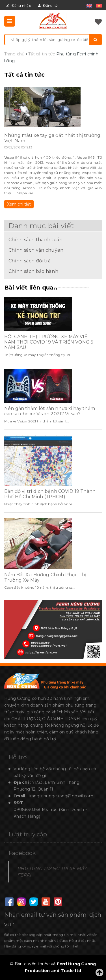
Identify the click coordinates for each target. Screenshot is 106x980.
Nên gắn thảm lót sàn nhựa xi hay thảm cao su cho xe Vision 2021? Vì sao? (50, 411)
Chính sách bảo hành (33, 271)
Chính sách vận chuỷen (36, 250)
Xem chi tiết (19, 204)
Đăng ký (48, 6)
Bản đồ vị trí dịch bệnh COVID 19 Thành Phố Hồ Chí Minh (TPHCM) (50, 494)
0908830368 (27, 810)
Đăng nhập (18, 6)
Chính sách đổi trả (30, 261)
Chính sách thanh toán (35, 239)
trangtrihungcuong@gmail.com (61, 796)
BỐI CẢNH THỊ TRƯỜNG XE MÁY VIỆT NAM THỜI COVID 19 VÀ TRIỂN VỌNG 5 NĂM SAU (49, 342)
